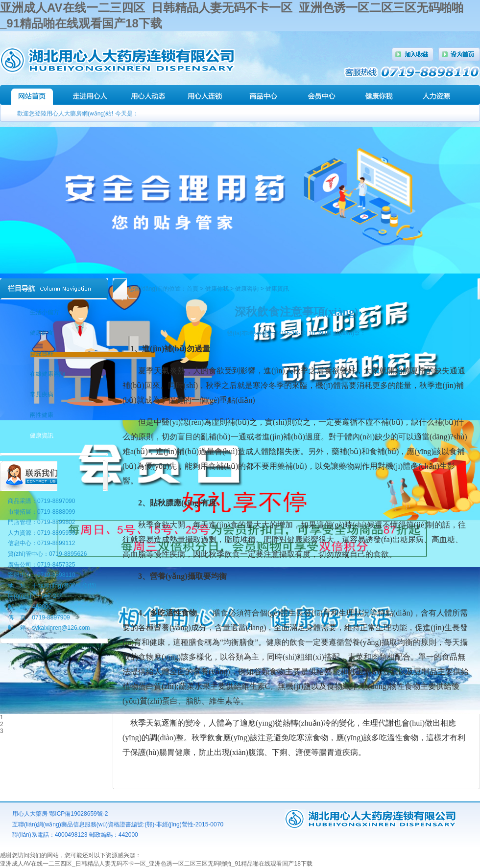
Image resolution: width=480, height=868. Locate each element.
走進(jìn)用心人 (90, 95)
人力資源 (437, 95)
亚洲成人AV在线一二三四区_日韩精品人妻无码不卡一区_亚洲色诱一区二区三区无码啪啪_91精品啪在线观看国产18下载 (156, 864)
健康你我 (217, 289)
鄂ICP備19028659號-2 (78, 814)
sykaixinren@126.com (61, 628)
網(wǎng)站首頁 (32, 95)
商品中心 (263, 95)
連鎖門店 (205, 95)
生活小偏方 (45, 312)
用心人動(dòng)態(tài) (148, 95)
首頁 (192, 289)
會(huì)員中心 (321, 95)
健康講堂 (379, 95)
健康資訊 (277, 289)
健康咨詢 (247, 289)
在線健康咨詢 (48, 374)
